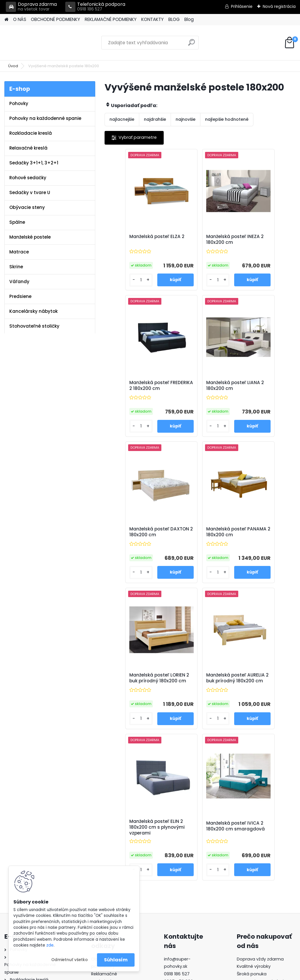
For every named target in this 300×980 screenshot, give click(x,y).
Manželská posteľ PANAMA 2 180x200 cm (259, 393)
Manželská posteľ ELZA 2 (131, 241)
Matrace (19, 252)
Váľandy (19, 282)
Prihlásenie (242, 6)
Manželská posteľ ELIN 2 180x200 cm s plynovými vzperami (263, 545)
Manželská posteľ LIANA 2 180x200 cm (133, 392)
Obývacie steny (27, 207)
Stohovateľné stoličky (34, 326)
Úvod (13, 66)
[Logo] (44, 43)
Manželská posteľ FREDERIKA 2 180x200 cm (261, 242)
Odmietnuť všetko (69, 960)
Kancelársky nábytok (33, 311)
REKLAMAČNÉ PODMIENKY (111, 19)
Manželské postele (30, 237)
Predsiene (20, 296)
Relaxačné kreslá (28, 148)
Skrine (16, 267)
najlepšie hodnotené (227, 119)
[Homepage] (6, 20)
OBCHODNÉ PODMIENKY (55, 19)
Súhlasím (116, 960)
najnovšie (186, 119)
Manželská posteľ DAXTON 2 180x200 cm (200, 392)
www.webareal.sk (174, 974)
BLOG (174, 19)
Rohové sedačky (28, 178)
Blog (189, 19)
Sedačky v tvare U (30, 192)
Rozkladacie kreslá (31, 133)
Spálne (17, 222)
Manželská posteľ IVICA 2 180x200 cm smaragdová (196, 696)
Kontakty (100, 858)
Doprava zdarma (31, 7)
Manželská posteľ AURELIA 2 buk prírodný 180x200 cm (198, 545)
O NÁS (20, 19)
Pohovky (19, 103)
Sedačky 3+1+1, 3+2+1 (34, 163)
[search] (192, 45)
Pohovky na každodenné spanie (45, 118)
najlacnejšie (122, 119)
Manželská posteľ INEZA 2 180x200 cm (197, 241)
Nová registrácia (279, 6)
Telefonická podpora (95, 7)
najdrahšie (155, 119)
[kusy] (120, 285)
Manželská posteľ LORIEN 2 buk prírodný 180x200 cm (135, 545)
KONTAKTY (152, 19)
